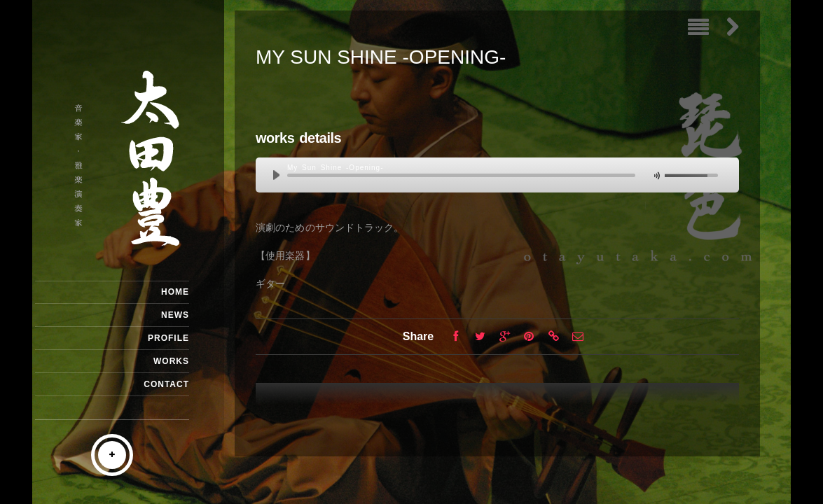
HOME (175, 292)
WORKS (171, 361)
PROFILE (168, 338)
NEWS (175, 315)
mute (656, 176)
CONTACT (166, 384)
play (279, 176)
